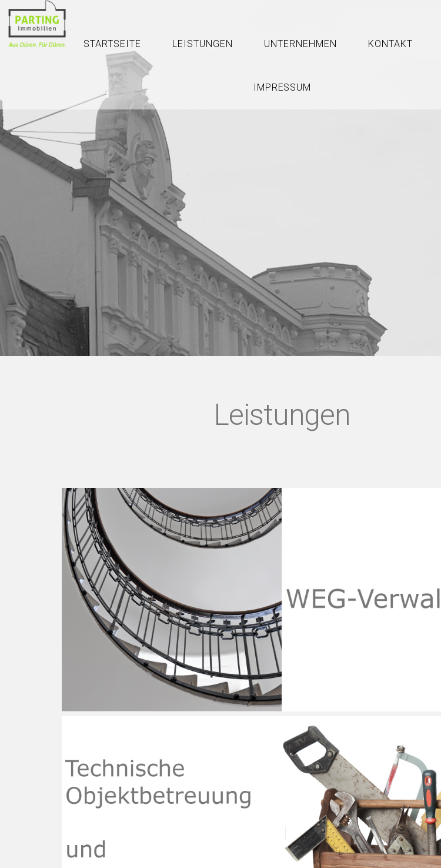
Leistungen (203, 44)
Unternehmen (300, 44)
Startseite (112, 44)
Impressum (283, 87)
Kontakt (390, 44)
